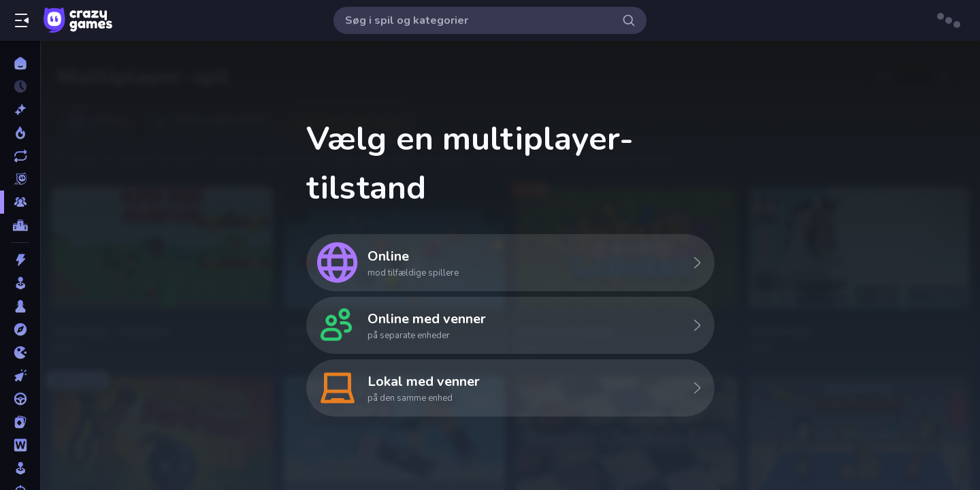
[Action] (20, 260)
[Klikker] (20, 376)
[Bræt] (20, 306)
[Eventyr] (20, 329)
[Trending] (20, 133)
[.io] (20, 353)
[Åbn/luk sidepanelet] (22, 20)
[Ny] (20, 110)
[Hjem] (20, 63)
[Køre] (20, 399)
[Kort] (20, 422)
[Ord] (20, 445)
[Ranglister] (20, 225)
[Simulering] (20, 468)
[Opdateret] (20, 156)
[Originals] (20, 179)
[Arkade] (20, 283)
